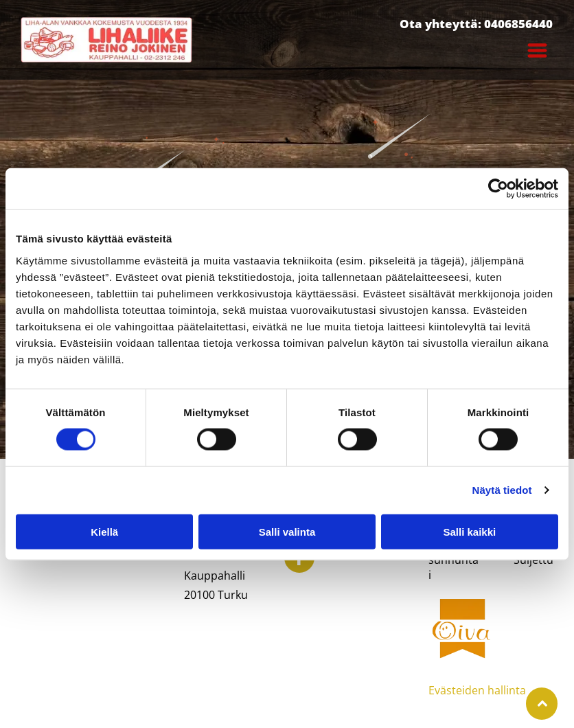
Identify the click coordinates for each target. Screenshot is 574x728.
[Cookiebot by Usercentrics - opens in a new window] (498, 189)
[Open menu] (537, 50)
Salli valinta (287, 531)
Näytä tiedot (502, 490)
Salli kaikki (469, 531)
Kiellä (104, 531)
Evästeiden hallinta (477, 690)
